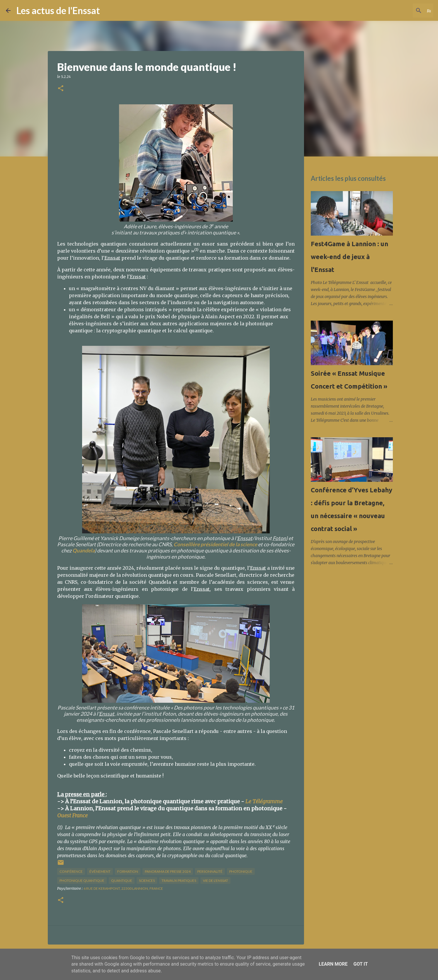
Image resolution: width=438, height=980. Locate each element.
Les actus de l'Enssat (58, 10)
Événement (100, 871)
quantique (122, 881)
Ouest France (72, 815)
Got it (360, 964)
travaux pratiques (179, 881)
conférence (71, 871)
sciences (147, 881)
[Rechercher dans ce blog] (403, 11)
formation (128, 871)
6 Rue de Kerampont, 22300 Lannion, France (123, 888)
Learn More (333, 964)
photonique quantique (82, 881)
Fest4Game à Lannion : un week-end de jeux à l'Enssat (349, 257)
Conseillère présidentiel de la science (215, 544)
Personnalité (210, 871)
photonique (241, 871)
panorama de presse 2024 (168, 871)
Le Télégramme (264, 801)
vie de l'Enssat (215, 881)
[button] (61, 89)
